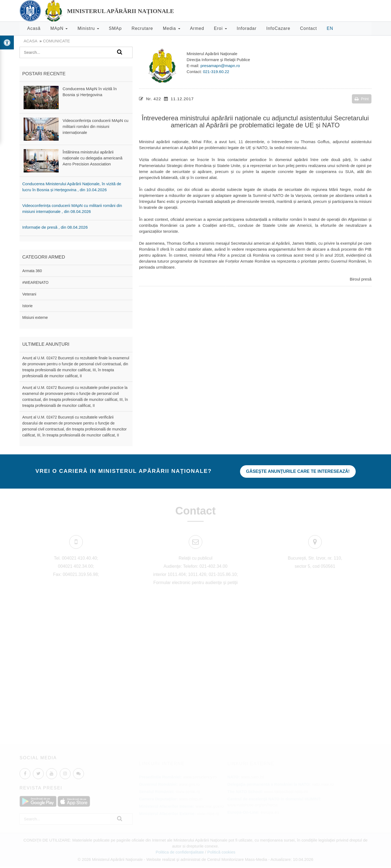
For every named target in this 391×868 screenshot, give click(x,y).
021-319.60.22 (216, 72)
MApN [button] (59, 28)
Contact (308, 28)
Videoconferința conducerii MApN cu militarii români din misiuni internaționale (96, 126)
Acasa (30, 41)
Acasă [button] (34, 28)
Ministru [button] (88, 28)
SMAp (115, 28)
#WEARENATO (35, 282)
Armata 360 (32, 271)
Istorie (27, 306)
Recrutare (142, 28)
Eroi (220, 28)
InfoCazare (278, 28)
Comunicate (56, 41)
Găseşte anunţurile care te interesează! (298, 471)
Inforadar (247, 28)
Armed (197, 28)
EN (330, 28)
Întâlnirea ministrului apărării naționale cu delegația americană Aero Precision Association (93, 158)
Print (362, 99)
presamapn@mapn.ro (220, 66)
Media (172, 28)
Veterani (29, 294)
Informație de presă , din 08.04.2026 (55, 227)
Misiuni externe (35, 317)
